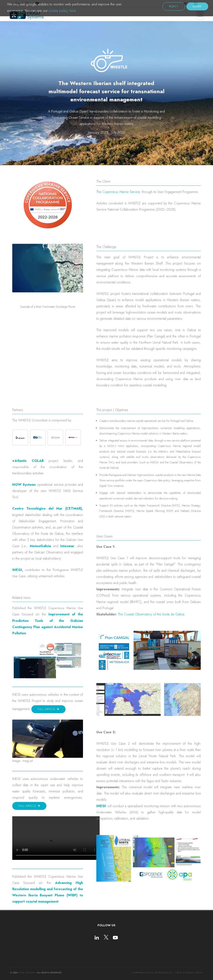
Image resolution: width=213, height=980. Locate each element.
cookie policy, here (62, 11)
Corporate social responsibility (152, 973)
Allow (197, 6)
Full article (47, 709)
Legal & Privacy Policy (189, 973)
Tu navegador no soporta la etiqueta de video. (56, 838)
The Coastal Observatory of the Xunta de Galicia (151, 614)
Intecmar (67, 546)
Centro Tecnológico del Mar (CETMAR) (47, 508)
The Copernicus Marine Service (118, 192)
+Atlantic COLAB (28, 461)
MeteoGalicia (40, 546)
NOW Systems (24, 485)
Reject (174, 6)
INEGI (17, 570)
